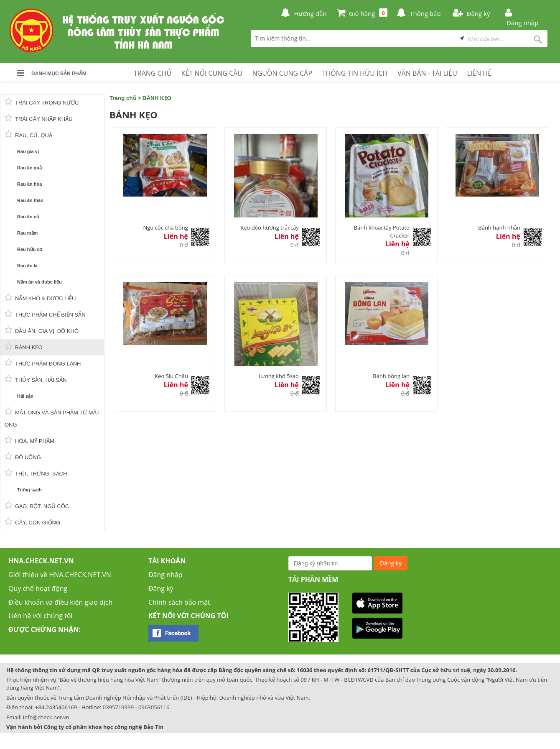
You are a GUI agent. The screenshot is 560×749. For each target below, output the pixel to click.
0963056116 (154, 707)
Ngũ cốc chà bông (165, 228)
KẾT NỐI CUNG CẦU (212, 73)
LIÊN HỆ (479, 73)
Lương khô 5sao (278, 376)
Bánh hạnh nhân (499, 228)
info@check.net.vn (46, 717)
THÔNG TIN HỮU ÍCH (355, 73)
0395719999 (118, 707)
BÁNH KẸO (157, 98)
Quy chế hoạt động (38, 588)
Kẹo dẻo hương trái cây (270, 228)
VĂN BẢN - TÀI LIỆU (427, 73)
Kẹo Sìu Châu (171, 376)
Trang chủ (123, 98)
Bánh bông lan (391, 376)
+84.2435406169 (56, 707)
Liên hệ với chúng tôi (41, 616)
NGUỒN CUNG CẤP (282, 73)
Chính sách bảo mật (179, 602)
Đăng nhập (165, 575)
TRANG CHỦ (153, 73)
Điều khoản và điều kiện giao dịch (60, 602)
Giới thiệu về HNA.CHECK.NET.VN (60, 575)
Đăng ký (161, 588)
